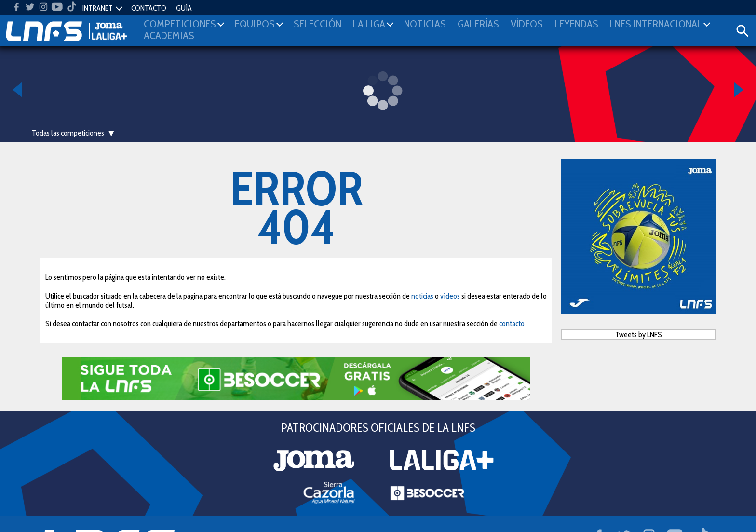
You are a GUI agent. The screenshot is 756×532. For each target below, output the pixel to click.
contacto (512, 323)
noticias (422, 296)
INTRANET (98, 8)
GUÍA (184, 8)
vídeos (450, 296)
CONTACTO (149, 8)
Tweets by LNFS (639, 334)
